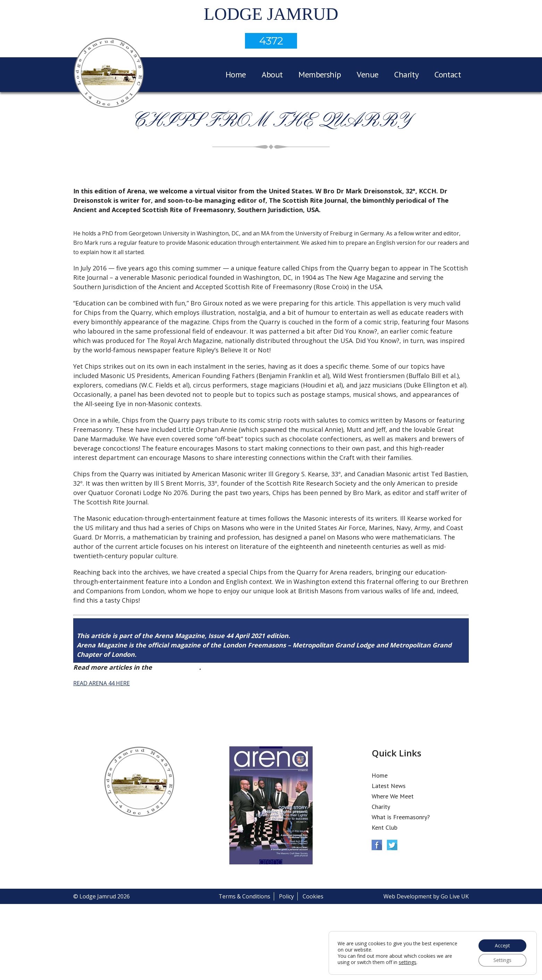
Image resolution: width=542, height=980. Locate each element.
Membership (320, 74)
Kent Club (384, 827)
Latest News (389, 786)
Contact (448, 74)
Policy (286, 896)
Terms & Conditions (244, 896)
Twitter (392, 845)
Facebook (377, 845)
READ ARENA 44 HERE (101, 683)
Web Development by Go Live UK (426, 896)
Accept (502, 945)
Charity (406, 74)
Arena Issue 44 (176, 667)
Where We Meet (393, 796)
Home (236, 74)
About (272, 74)
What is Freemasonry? (401, 817)
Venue (367, 74)
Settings (502, 960)
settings (408, 962)
